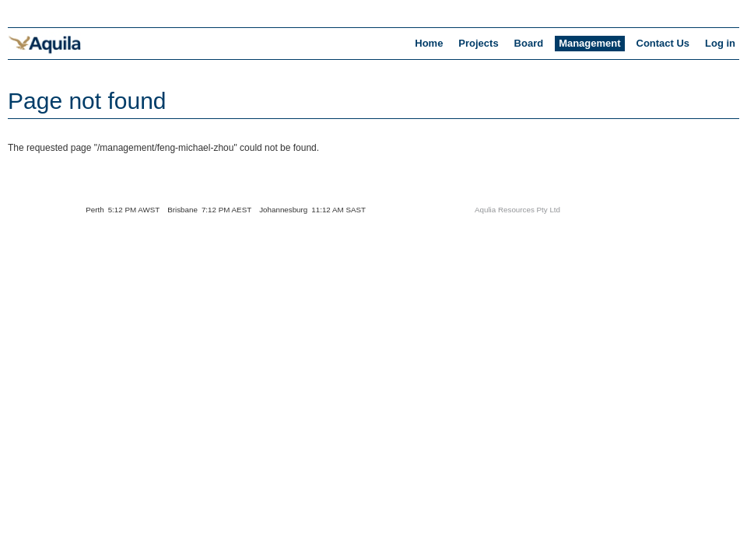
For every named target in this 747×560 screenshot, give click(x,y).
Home (429, 43)
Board (529, 43)
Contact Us (663, 43)
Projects (478, 43)
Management (589, 43)
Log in (720, 43)
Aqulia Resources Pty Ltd (517, 210)
